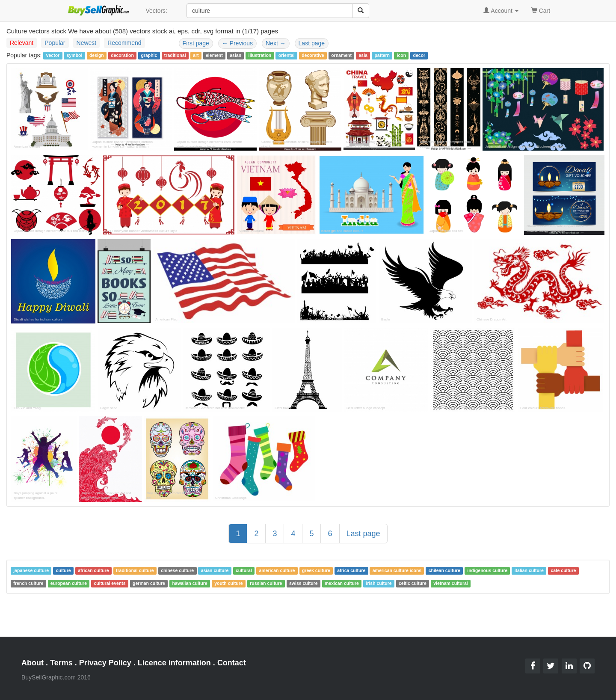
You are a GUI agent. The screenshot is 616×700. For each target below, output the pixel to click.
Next (276, 43)
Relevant (22, 43)
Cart (541, 10)
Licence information (174, 663)
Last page (312, 43)
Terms (61, 663)
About (33, 663)
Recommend (124, 43)
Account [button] (501, 11)
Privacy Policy (105, 663)
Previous (237, 43)
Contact (232, 663)
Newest (87, 43)
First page (196, 43)
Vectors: (156, 11)
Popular (55, 43)
